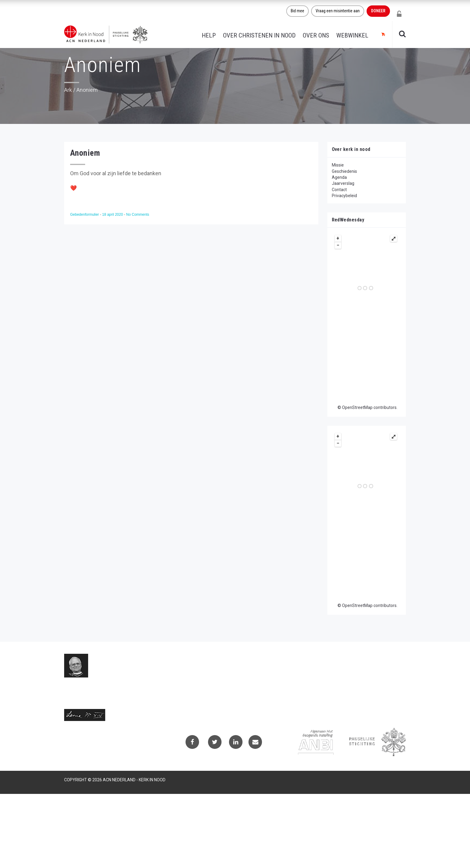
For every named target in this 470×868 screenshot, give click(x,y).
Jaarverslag (343, 183)
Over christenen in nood (259, 35)
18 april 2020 (113, 215)
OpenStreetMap (357, 407)
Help (209, 35)
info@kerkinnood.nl (201, 691)
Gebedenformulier (85, 215)
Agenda (339, 177)
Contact (339, 190)
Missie (338, 165)
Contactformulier (318, 670)
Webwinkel (352, 35)
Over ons (316, 35)
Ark (68, 90)
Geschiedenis (344, 171)
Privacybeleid (344, 196)
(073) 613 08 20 (198, 698)
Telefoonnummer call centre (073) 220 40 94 (228, 705)
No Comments (138, 215)
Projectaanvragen (319, 678)
